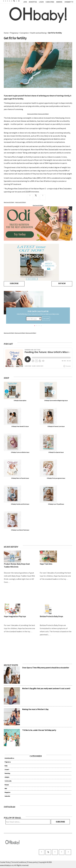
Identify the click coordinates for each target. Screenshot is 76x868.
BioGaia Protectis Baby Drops (51, 616)
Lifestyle (7, 777)
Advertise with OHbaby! (33, 114)
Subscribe (50, 2)
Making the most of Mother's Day (35, 709)
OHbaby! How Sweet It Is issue (20, 426)
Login (41, 2)
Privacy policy (32, 862)
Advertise (33, 2)
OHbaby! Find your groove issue (56, 478)
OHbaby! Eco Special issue (56, 452)
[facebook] (42, 852)
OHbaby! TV (69, 2)
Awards (59, 2)
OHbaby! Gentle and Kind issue (20, 504)
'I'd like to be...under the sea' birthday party (39, 730)
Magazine (7, 792)
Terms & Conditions (19, 862)
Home (6, 33)
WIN (6, 789)
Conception (24, 33)
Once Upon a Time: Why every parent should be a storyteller (46, 668)
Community (8, 781)
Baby (6, 766)
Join (25, 2)
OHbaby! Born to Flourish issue (20, 478)
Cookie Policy (5, 862)
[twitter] (13, 1)
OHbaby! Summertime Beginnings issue (56, 401)
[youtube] (68, 852)
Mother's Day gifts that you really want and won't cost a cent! (46, 688)
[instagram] (55, 852)
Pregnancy (14, 33)
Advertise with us (9, 758)
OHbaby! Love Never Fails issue (20, 530)
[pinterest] (62, 852)
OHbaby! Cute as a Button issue (20, 452)
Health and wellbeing (38, 33)
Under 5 (7, 770)
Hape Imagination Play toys (15, 616)
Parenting (7, 773)
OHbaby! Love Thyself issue (56, 504)
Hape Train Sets (46, 564)
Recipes (7, 785)
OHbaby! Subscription (20, 401)
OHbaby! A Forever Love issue (56, 426)
